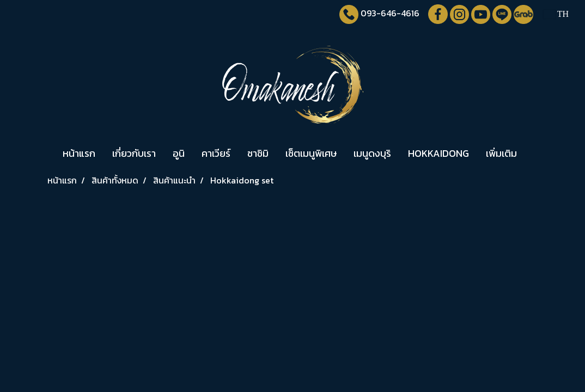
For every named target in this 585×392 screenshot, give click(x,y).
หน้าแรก (79, 153)
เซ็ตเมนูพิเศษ (311, 153)
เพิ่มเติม (501, 153)
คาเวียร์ (216, 153)
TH (556, 14)
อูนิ (179, 153)
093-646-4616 (390, 13)
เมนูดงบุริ (372, 153)
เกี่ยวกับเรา (134, 153)
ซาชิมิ (258, 153)
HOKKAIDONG (438, 153)
